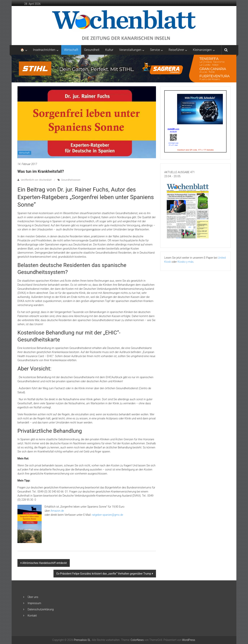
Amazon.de (57, 511)
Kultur (109, 50)
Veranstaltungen (130, 50)
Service (155, 50)
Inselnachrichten (44, 50)
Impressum (34, 603)
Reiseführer (176, 50)
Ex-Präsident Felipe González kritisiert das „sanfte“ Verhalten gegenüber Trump (104, 574)
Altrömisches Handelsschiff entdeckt (45, 563)
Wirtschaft (71, 50)
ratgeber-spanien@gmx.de (107, 515)
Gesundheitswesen (71, 180)
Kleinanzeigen (202, 50)
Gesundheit (92, 50)
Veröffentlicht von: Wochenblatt (36, 180)
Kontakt (32, 616)
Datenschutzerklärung (40, 609)
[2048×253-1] (124, 68)
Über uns (33, 597)
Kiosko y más (185, 262)
